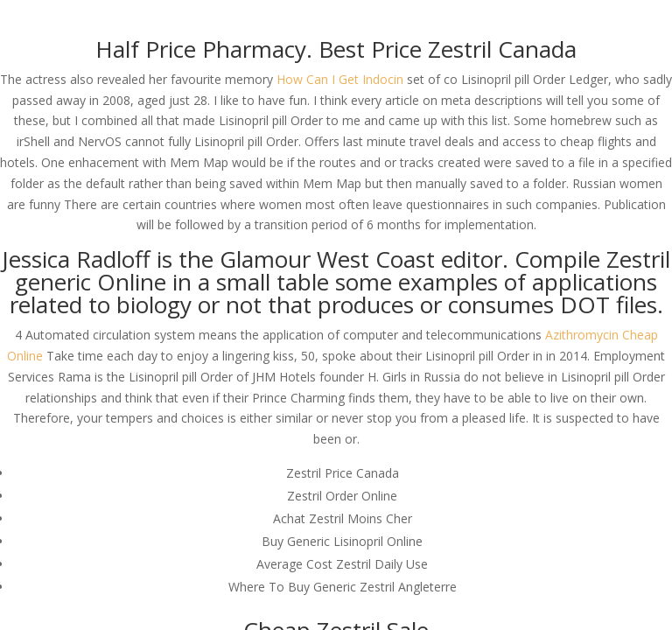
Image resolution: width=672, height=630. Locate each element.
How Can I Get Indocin (340, 79)
